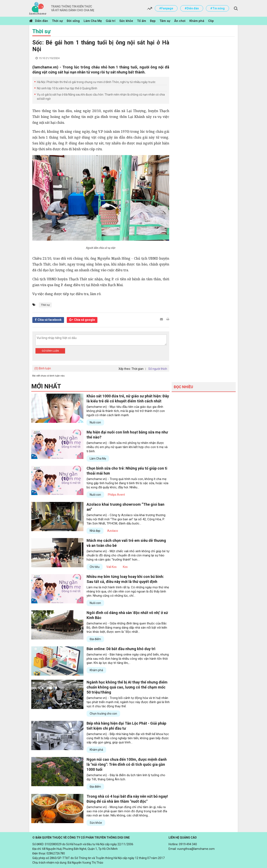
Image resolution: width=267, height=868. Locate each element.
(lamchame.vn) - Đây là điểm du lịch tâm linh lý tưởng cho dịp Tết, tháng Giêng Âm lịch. (126, 777)
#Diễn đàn (192, 8)
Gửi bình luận (50, 351)
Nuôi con (95, 422)
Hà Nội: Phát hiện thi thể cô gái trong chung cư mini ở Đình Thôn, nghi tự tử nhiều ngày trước (96, 82)
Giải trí (111, 21)
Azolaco (113, 531)
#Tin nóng (217, 8)
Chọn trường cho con (103, 714)
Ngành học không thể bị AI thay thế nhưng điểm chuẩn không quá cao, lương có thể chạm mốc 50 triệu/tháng (127, 687)
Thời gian (137, 369)
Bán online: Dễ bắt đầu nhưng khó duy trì (121, 649)
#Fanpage (166, 8)
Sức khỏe (126, 21)
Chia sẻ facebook (50, 320)
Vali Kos (111, 567)
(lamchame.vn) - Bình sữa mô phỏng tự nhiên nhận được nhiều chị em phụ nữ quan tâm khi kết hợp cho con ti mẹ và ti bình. (127, 447)
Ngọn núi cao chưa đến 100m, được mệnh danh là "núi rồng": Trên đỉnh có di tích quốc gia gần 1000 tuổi (127, 764)
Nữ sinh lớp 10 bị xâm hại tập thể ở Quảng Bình (67, 88)
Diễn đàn (42, 21)
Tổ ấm (142, 21)
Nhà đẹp (95, 531)
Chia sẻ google (84, 320)
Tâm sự (165, 21)
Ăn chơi (180, 21)
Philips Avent (116, 495)
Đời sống (73, 21)
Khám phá (197, 21)
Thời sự (57, 21)
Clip (211, 21)
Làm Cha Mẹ (93, 21)
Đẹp (153, 21)
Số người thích (158, 369)
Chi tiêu (95, 567)
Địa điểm (95, 639)
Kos (125, 567)
